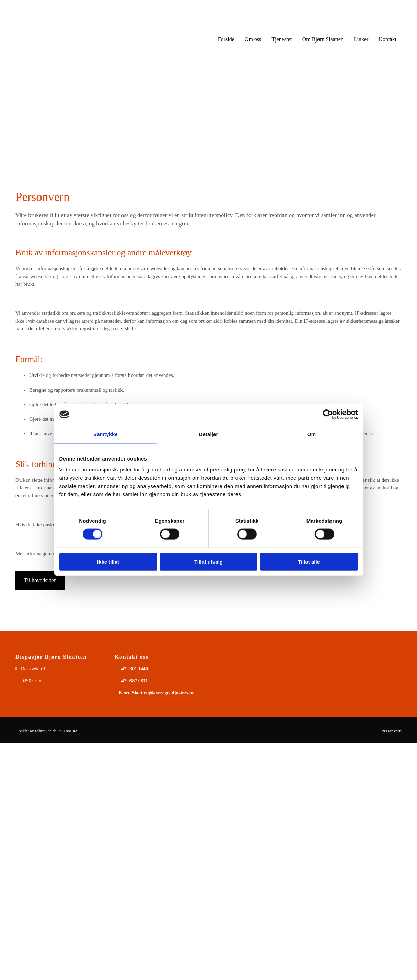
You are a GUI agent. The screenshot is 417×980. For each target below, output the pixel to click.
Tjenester (282, 39)
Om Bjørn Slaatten (323, 39)
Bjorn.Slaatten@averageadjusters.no (157, 693)
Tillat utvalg (208, 561)
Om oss (253, 39)
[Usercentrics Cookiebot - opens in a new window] (328, 415)
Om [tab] (311, 434)
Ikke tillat (108, 561)
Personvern (391, 731)
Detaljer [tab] (209, 434)
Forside (226, 39)
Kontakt (387, 39)
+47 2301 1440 (133, 669)
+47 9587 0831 (133, 681)
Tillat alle (309, 561)
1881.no (70, 731)
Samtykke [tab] (106, 434)
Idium (40, 731)
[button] (40, 581)
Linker (361, 39)
